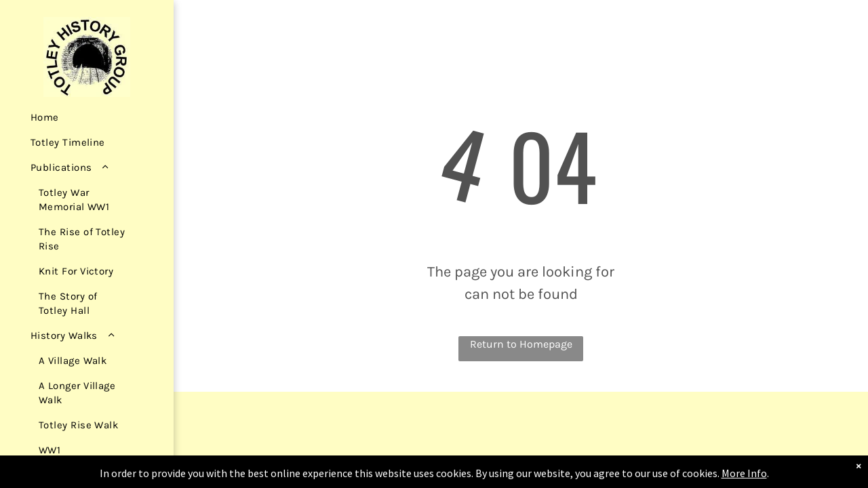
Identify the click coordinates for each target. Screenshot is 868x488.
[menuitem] (82, 118)
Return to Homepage (521, 344)
